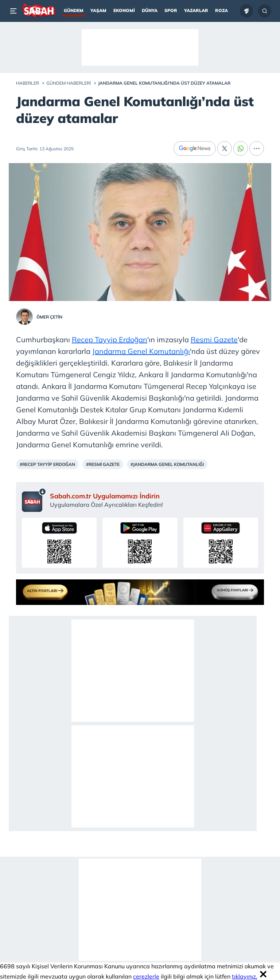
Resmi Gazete (214, 339)
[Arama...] (265, 11)
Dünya (150, 10)
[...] (257, 148)
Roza (221, 10)
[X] (225, 148)
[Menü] (15, 11)
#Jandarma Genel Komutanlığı (167, 464)
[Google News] (195, 148)
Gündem (74, 10)
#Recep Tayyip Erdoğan (47, 464)
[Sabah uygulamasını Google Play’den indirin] (140, 543)
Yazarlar (196, 10)
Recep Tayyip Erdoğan (110, 339)
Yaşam (98, 10)
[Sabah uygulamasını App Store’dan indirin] (59, 543)
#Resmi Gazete (103, 464)
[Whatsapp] (241, 148)
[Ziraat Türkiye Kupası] (246, 11)
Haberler (28, 83)
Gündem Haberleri (69, 83)
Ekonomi (124, 10)
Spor (171, 10)
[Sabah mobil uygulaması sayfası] (34, 500)
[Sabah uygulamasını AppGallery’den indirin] (221, 543)
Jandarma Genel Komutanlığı (141, 351)
